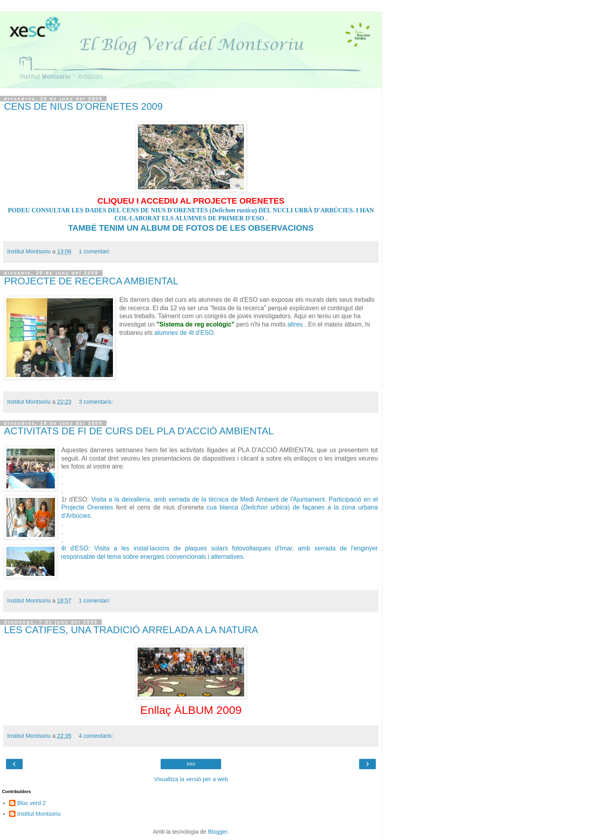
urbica (279, 507)
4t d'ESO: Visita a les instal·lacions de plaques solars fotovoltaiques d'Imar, (179, 548)
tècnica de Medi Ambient (245, 499)
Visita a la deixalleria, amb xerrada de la (150, 499)
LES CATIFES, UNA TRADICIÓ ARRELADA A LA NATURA (131, 630)
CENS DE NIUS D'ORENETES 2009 (83, 106)
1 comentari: (94, 251)
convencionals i (189, 557)
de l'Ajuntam (299, 499)
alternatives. (228, 557)
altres (295, 324)
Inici (191, 764)
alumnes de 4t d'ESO (184, 333)
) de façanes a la (315, 507)
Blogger (218, 832)
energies (153, 557)
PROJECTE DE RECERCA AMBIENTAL (91, 281)
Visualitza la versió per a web (191, 779)
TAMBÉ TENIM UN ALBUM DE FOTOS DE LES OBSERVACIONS (191, 228)
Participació (346, 499)
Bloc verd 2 (31, 803)
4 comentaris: (96, 736)
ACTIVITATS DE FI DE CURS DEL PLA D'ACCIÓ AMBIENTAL (139, 431)
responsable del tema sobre (101, 557)
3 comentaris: (96, 402)
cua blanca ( (239, 507)
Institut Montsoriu (39, 814)
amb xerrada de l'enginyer (338, 548)
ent (321, 499)
